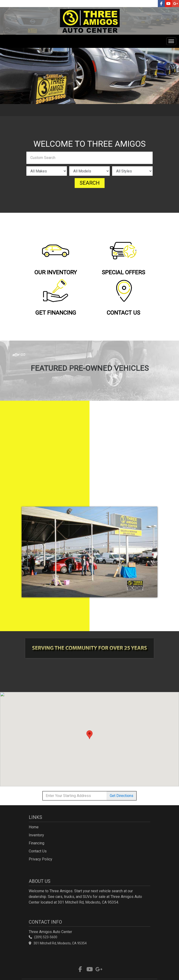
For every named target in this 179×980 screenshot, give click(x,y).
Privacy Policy (41, 859)
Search (90, 183)
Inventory (36, 835)
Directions (122, 796)
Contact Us (38, 851)
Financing (37, 843)
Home (34, 827)
